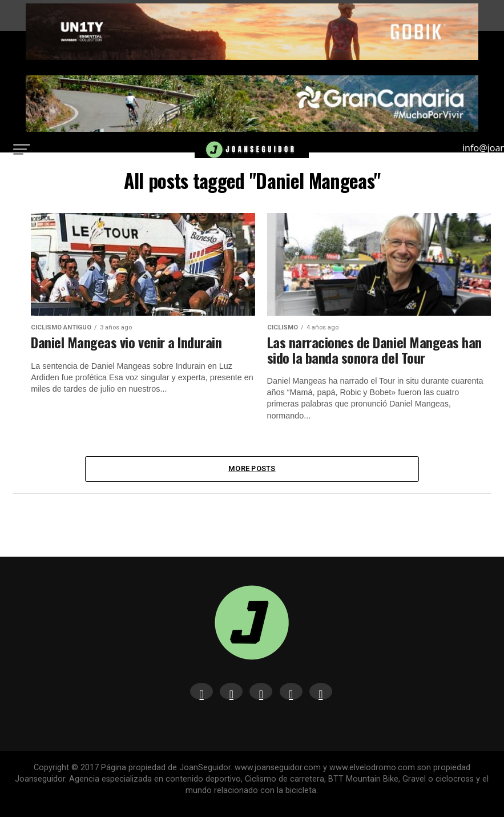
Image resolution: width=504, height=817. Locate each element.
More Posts (252, 468)
